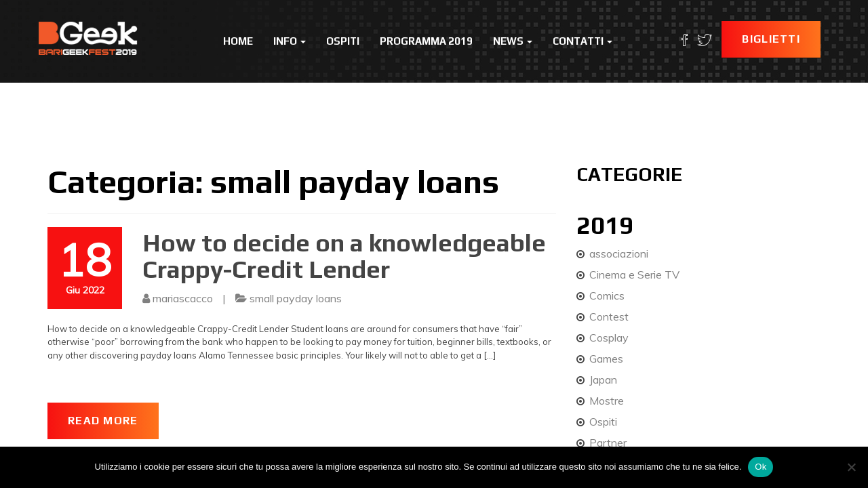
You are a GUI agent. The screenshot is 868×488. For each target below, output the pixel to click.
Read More (103, 421)
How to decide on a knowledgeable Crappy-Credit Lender (344, 256)
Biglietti (771, 39)
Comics (607, 296)
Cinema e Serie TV (634, 274)
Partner (608, 443)
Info (290, 41)
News (513, 41)
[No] (851, 467)
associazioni (619, 253)
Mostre (607, 401)
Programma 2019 (426, 41)
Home (238, 41)
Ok (761, 467)
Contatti (583, 41)
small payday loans (296, 298)
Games (606, 359)
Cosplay (609, 338)
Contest (609, 317)
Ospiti (343, 41)
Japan (603, 380)
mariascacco (183, 298)
